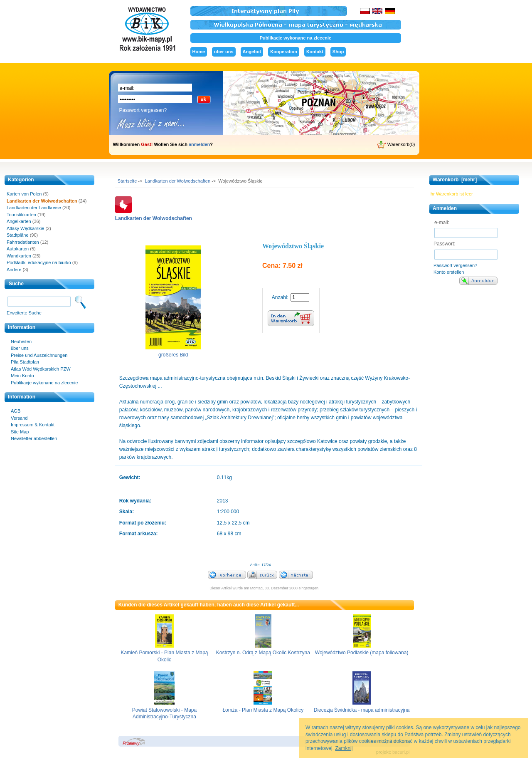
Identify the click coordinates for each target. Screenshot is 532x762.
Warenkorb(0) (396, 145)
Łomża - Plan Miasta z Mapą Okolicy (263, 710)
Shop (338, 52)
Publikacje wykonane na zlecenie (296, 38)
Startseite (127, 181)
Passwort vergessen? (143, 110)
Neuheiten (21, 341)
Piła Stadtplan (25, 362)
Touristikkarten (21, 215)
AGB (16, 411)
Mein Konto (22, 376)
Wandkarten (19, 256)
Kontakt (315, 52)
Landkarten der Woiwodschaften (178, 181)
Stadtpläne (18, 235)
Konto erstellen (449, 272)
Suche (16, 284)
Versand (19, 418)
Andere (14, 270)
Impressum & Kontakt (33, 425)
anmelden (199, 144)
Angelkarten (19, 221)
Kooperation (284, 52)
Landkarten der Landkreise (34, 208)
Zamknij (344, 748)
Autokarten (18, 249)
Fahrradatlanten (23, 242)
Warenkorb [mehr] (455, 180)
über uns (224, 52)
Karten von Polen (24, 194)
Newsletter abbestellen (34, 438)
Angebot (252, 52)
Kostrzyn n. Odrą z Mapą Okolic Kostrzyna (263, 653)
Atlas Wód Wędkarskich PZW (41, 369)
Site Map (20, 432)
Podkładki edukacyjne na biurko (39, 262)
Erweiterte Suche (24, 313)
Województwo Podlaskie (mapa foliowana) (362, 653)
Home (199, 52)
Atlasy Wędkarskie (25, 228)
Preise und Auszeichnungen (39, 355)
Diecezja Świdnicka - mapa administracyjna (362, 710)
